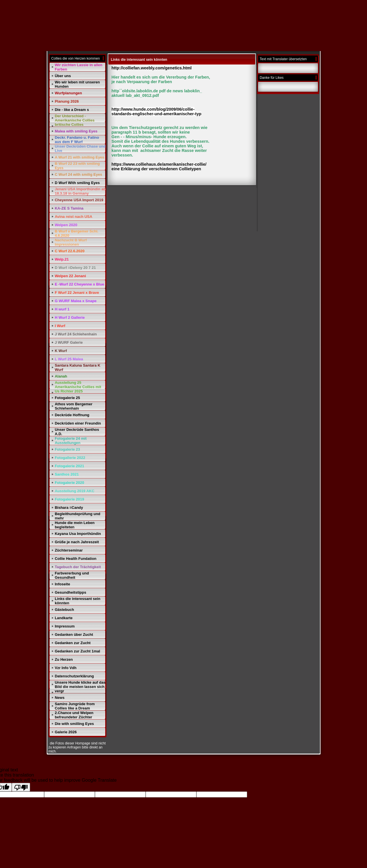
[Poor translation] (21, 787)
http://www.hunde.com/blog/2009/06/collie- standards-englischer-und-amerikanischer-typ (156, 112)
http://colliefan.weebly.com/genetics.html (152, 68)
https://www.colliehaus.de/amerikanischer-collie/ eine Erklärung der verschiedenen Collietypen (159, 167)
